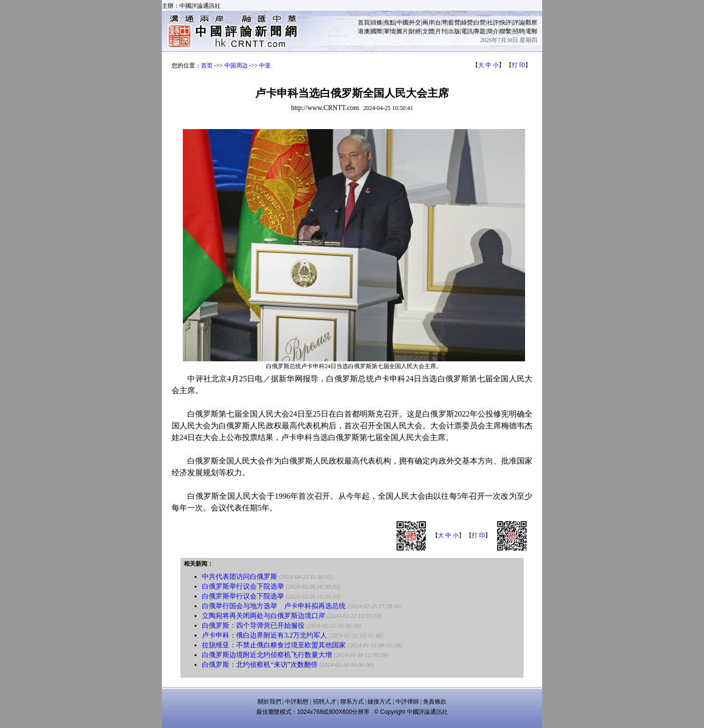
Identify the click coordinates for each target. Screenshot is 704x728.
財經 (415, 31)
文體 (428, 31)
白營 (480, 22)
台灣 (441, 22)
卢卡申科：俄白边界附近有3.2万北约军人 (264, 635)
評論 (519, 22)
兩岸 (428, 22)
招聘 (519, 31)
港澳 (364, 31)
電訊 (467, 31)
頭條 (376, 22)
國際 (376, 31)
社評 (493, 22)
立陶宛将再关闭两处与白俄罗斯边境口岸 (264, 616)
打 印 (518, 65)
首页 (207, 66)
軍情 (390, 31)
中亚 (265, 66)
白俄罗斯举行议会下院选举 (243, 586)
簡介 (493, 31)
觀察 (531, 22)
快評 (506, 22)
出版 (454, 31)
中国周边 (236, 66)
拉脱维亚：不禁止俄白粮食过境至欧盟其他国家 (274, 645)
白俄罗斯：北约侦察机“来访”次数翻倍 (260, 665)
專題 (480, 31)
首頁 (364, 22)
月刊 (441, 31)
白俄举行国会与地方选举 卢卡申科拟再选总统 (274, 606)
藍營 (454, 22)
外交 (415, 22)
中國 (402, 22)
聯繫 (506, 31)
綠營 (467, 22)
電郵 (531, 31)
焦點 (390, 22)
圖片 (402, 31)
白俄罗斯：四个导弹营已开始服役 (253, 626)
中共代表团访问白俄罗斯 (240, 577)
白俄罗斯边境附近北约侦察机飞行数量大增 (267, 655)
